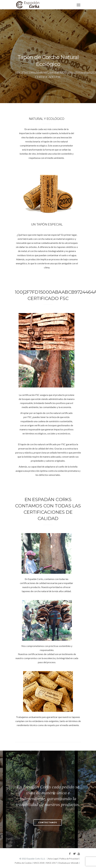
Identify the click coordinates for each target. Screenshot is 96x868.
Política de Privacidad (69, 859)
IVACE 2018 (39, 863)
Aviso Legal (53, 859)
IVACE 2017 (51, 863)
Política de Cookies (23, 863)
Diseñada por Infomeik (68, 863)
